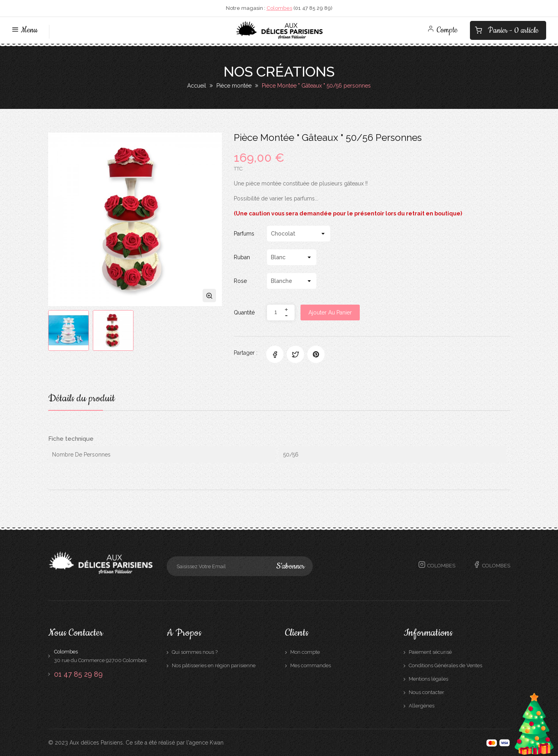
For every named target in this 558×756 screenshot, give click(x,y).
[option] (69, 330)
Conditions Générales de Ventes (445, 665)
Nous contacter (426, 692)
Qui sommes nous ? (195, 652)
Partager (275, 354)
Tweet (295, 354)
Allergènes (422, 706)
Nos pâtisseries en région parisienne (214, 665)
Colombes (279, 8)
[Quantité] (276, 313)
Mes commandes (311, 665)
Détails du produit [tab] (82, 400)
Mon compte (305, 652)
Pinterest (316, 354)
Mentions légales (428, 679)
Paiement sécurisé (430, 652)
